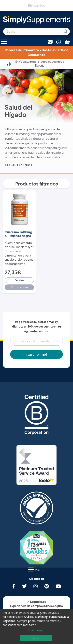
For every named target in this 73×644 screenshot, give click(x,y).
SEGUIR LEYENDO (19, 165)
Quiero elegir (36, 630)
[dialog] (36, 626)
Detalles (19, 280)
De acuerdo (36, 638)
